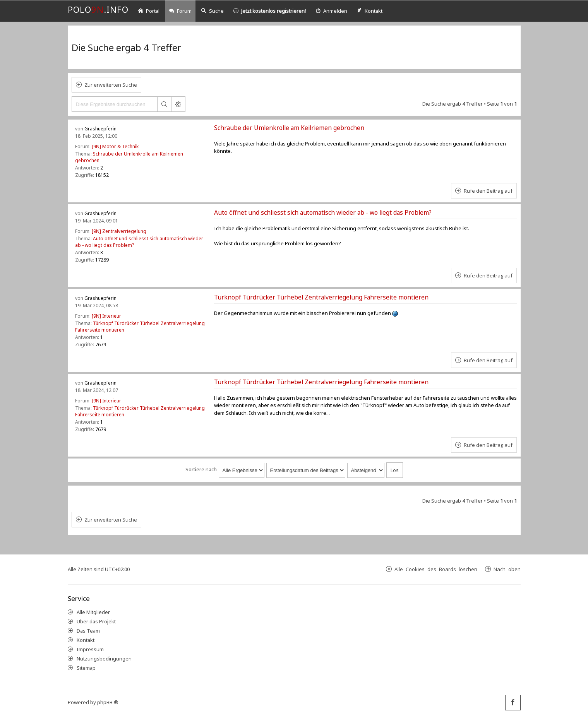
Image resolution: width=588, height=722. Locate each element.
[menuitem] (331, 11)
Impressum (90, 649)
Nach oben (507, 569)
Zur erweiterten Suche (111, 85)
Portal (149, 11)
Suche (213, 11)
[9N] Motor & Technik (115, 146)
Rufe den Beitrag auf (488, 191)
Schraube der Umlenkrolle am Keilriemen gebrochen (289, 128)
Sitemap (86, 668)
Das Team (88, 631)
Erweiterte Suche (178, 104)
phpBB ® (108, 702)
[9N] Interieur (106, 316)
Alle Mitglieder (93, 612)
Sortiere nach (201, 469)
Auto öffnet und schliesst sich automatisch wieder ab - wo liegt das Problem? (323, 212)
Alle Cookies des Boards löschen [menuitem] (436, 569)
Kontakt (86, 640)
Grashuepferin (100, 129)
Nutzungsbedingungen (104, 659)
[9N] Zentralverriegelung (119, 231)
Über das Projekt (96, 621)
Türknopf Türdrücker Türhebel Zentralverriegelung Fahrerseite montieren (321, 297)
